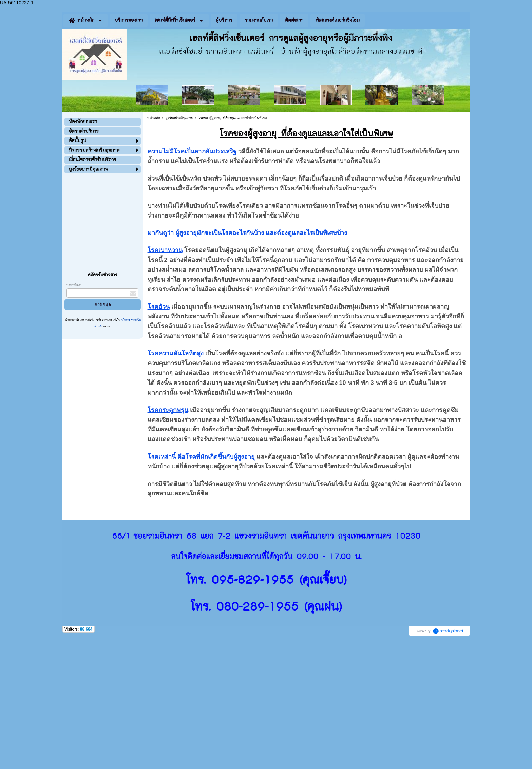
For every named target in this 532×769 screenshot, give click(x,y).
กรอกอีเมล (74, 285)
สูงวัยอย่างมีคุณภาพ (179, 118)
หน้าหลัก (154, 118)
